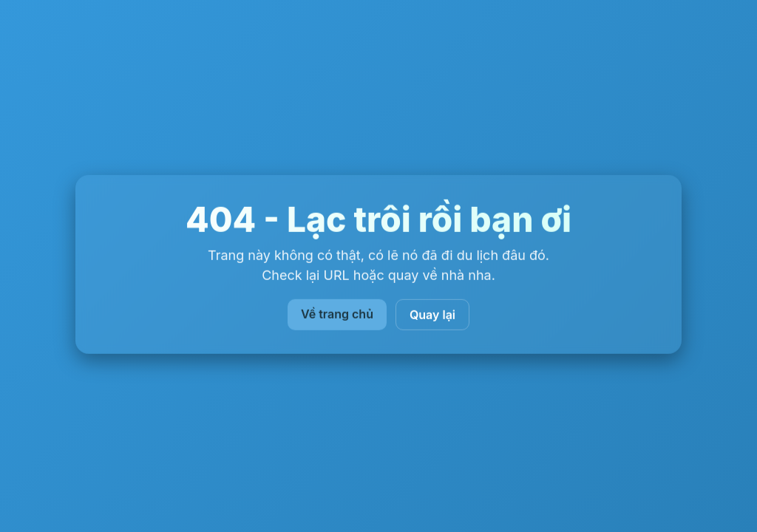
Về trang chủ (337, 314)
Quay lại (432, 315)
